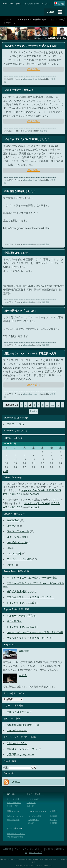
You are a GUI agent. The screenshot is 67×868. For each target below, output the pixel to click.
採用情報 (53, 823)
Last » (33, 411)
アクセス (53, 820)
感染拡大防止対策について (22, 591)
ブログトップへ (15, 424)
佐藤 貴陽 (44, 131)
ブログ (17, 849)
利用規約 (50, 849)
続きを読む (34, 69)
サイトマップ (35, 853)
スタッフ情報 (14, 554)
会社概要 (53, 816)
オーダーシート (13, 820)
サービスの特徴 (13, 799)
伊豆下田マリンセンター (20, 754)
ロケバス (36, 79)
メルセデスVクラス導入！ (21, 616)
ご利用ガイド (12, 806)
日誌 (9, 548)
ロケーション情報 (17, 537)
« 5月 (5, 471)
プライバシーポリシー (33, 849)
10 (53, 405)
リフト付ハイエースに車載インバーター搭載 (32, 578)
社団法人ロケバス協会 (19, 712)
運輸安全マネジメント (16, 834)
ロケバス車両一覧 (14, 803)
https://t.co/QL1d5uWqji (37, 503)
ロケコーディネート (18, 531)
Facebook (34, 494)
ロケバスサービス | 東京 (11, 4)
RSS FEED (15, 782)
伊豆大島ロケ (14, 621)
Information (27, 79)
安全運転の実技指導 (15, 837)
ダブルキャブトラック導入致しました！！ (30, 597)
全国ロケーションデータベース (24, 749)
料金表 (31, 823)
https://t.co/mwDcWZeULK (36, 490)
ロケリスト (31, 803)
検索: (6, 767)
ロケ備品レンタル (17, 542)
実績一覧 (30, 806)
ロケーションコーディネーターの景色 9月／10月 (35, 632)
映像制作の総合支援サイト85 (23, 725)
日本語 (61, 4)
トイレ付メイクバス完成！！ (23, 603)
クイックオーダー (17, 730)
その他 (10, 565)
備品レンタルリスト (15, 816)
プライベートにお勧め (19, 559)
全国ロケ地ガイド (17, 743)
